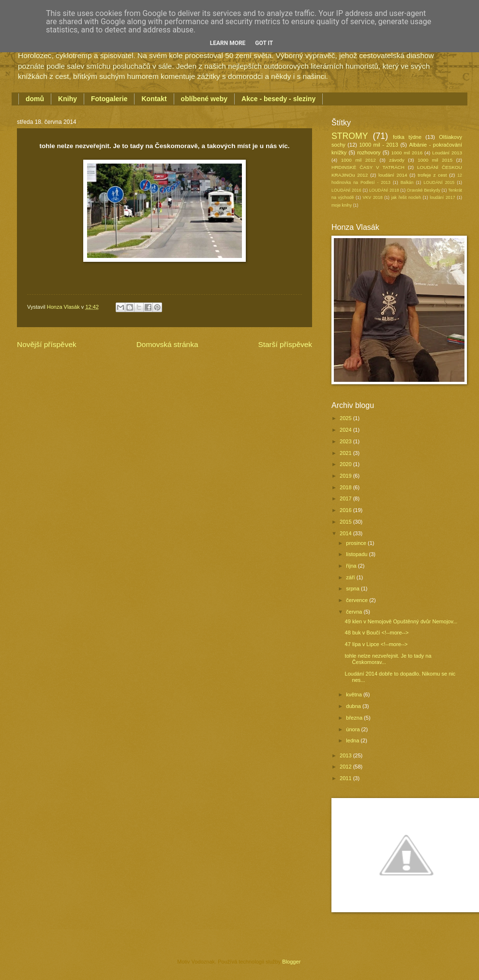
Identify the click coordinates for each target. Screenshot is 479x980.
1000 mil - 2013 (378, 145)
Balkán (407, 182)
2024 (346, 430)
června (355, 612)
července (358, 600)
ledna (353, 740)
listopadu (357, 554)
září (351, 577)
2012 (346, 767)
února (353, 729)
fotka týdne (407, 137)
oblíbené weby (204, 99)
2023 (346, 441)
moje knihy (342, 205)
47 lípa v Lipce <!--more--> (376, 644)
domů (35, 99)
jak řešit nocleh (406, 197)
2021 (346, 453)
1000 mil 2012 (359, 160)
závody (397, 160)
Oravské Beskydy (424, 190)
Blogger (291, 962)
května (355, 694)
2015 (346, 522)
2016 (346, 510)
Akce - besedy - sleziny (278, 99)
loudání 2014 (393, 175)
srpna (353, 588)
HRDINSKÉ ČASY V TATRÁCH (368, 167)
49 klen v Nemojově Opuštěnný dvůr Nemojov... (401, 621)
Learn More (228, 43)
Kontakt (154, 99)
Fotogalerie (109, 99)
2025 (346, 418)
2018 (346, 487)
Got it (264, 43)
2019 (346, 476)
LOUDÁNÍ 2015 (439, 182)
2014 (346, 533)
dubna (354, 706)
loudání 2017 (442, 197)
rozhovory (369, 152)
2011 (346, 778)
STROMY (350, 136)
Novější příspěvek (47, 344)
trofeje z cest (432, 175)
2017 (346, 498)
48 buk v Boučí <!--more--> (377, 633)
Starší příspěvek (285, 344)
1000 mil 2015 (435, 160)
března (355, 718)
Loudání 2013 (447, 153)
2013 (346, 755)
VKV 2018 (373, 197)
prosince (357, 543)
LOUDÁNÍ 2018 (384, 190)
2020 (346, 464)
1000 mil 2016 (407, 153)
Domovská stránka (167, 344)
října (352, 566)
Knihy (67, 99)
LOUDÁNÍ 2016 (346, 190)
